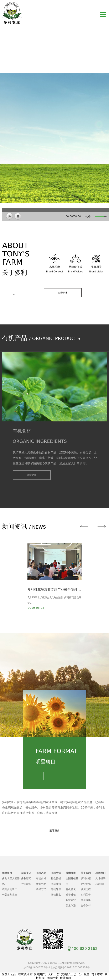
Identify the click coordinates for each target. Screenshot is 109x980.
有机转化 (71, 889)
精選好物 (66, 978)
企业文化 (86, 884)
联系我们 (100, 884)
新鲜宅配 (41, 884)
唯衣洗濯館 (25, 974)
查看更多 (63, 293)
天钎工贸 (54, 974)
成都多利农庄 (10, 889)
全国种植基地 (72, 881)
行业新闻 (26, 884)
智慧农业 (71, 900)
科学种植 (71, 895)
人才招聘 (100, 878)
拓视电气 (40, 974)
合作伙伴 (86, 905)
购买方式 (41, 889)
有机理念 (56, 884)
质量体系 (71, 905)
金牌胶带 (52, 978)
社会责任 (56, 878)
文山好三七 (68, 974)
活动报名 (56, 895)
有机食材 (41, 878)
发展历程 (86, 889)
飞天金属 (83, 974)
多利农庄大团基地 (11, 881)
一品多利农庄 (10, 895)
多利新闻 (26, 878)
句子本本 (97, 974)
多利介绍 (86, 878)
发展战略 (86, 900)
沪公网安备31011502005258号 (71, 968)
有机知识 (56, 889)
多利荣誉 (86, 895)
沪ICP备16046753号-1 (37, 968)
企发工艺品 (9, 974)
